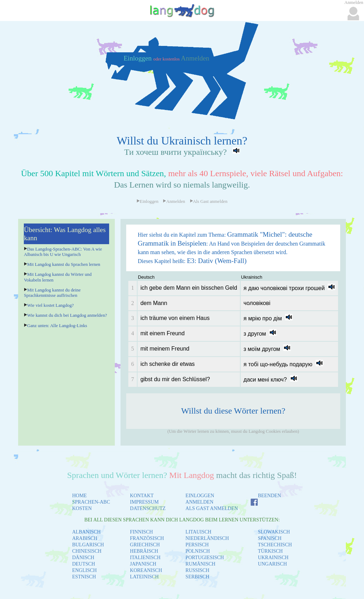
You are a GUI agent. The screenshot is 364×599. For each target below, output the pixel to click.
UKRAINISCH (273, 558)
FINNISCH (142, 532)
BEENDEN (269, 496)
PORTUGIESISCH (205, 558)
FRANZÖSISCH (147, 538)
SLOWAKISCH (274, 532)
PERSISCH (197, 545)
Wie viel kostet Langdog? (50, 305)
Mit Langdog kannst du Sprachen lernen (64, 264)
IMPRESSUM (144, 502)
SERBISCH (197, 577)
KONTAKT (142, 496)
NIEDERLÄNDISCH (207, 538)
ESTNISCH (84, 577)
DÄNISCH (83, 558)
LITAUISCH (199, 532)
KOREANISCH (146, 570)
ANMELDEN (200, 502)
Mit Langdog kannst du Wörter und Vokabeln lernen (58, 277)
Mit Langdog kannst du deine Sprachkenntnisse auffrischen (52, 293)
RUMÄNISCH (200, 564)
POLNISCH (198, 551)
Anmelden (195, 58)
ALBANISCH (86, 532)
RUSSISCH (197, 570)
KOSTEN (82, 508)
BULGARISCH (88, 545)
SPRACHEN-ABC (91, 502)
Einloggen (139, 58)
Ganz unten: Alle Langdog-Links (57, 326)
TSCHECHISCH (275, 545)
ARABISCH (85, 538)
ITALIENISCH (145, 558)
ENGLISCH (84, 570)
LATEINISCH (144, 577)
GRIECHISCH (145, 545)
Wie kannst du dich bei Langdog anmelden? (67, 315)
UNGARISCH (272, 564)
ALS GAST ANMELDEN (212, 508)
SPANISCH (269, 538)
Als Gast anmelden (209, 201)
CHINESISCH (87, 551)
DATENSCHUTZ (148, 508)
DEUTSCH (84, 564)
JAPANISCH (143, 564)
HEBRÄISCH (144, 551)
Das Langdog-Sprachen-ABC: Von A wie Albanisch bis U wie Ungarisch (63, 252)
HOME (79, 496)
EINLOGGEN (200, 496)
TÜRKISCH (270, 551)
